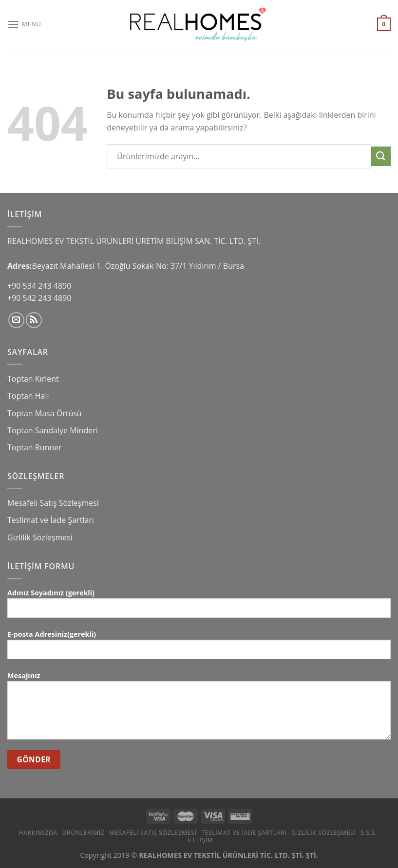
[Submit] (381, 156)
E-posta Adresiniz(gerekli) (199, 648)
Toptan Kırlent (33, 379)
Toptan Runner (35, 447)
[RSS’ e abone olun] (34, 320)
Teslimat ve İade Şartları (51, 520)
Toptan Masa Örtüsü (45, 413)
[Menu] (24, 24)
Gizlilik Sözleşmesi (40, 537)
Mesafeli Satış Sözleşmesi (53, 503)
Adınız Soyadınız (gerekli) (199, 607)
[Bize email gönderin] (16, 320)
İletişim (200, 840)
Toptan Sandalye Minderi (53, 430)
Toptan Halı (28, 396)
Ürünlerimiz (84, 833)
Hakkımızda (38, 833)
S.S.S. (369, 833)
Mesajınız (199, 709)
